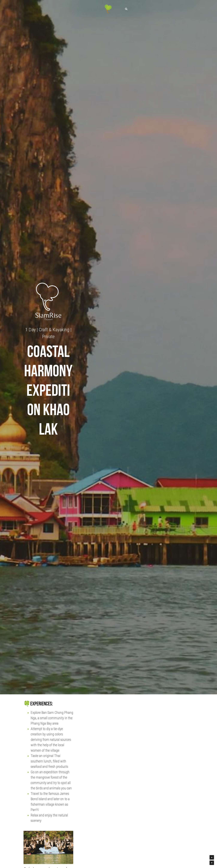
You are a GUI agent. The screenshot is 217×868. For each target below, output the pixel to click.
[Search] (126, 7)
